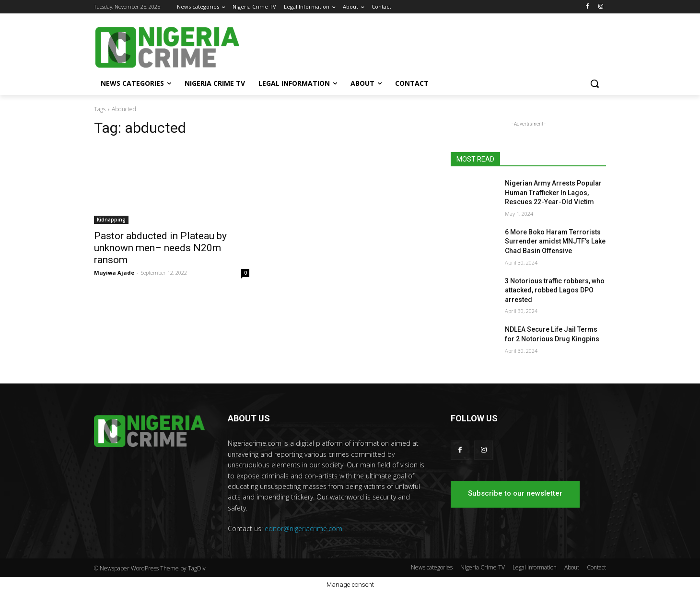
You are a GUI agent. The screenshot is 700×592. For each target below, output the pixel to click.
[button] (595, 83)
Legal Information (535, 567)
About (572, 567)
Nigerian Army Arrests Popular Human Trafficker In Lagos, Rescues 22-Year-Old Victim (553, 192)
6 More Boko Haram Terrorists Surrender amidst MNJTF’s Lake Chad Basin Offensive (555, 241)
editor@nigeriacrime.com (303, 528)
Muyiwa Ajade (114, 273)
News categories (432, 567)
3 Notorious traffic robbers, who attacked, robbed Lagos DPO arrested (555, 290)
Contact (596, 567)
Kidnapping (111, 220)
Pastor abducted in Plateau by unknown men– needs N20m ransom (160, 248)
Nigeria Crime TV (483, 567)
